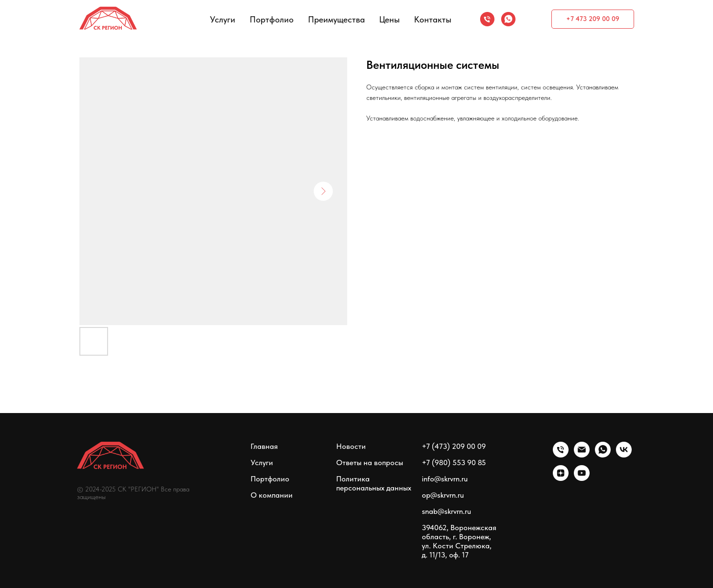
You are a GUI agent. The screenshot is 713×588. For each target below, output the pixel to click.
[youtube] (582, 478)
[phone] (487, 19)
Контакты (433, 19)
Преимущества (336, 19)
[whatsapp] (508, 19)
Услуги (223, 19)
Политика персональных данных (374, 483)
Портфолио (272, 19)
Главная (264, 446)
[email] (582, 455)
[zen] (561, 478)
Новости (351, 446)
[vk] (624, 455)
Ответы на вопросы (370, 463)
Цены (389, 19)
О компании (272, 495)
